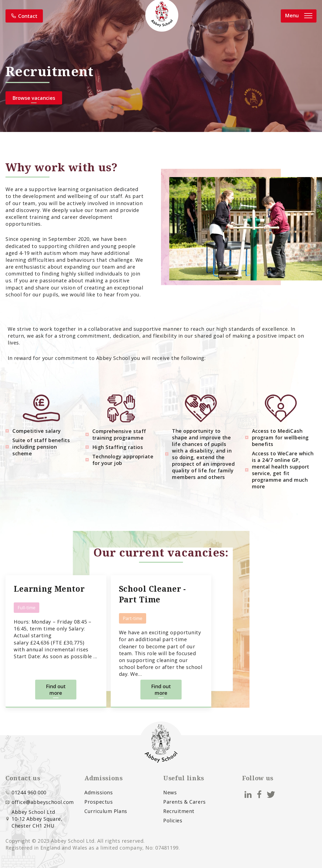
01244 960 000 (29, 792)
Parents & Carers (184, 802)
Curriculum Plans (106, 811)
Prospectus (98, 802)
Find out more (56, 690)
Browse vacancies (34, 98)
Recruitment (179, 811)
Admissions (98, 792)
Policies (173, 820)
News (170, 792)
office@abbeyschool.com (43, 802)
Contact (24, 16)
